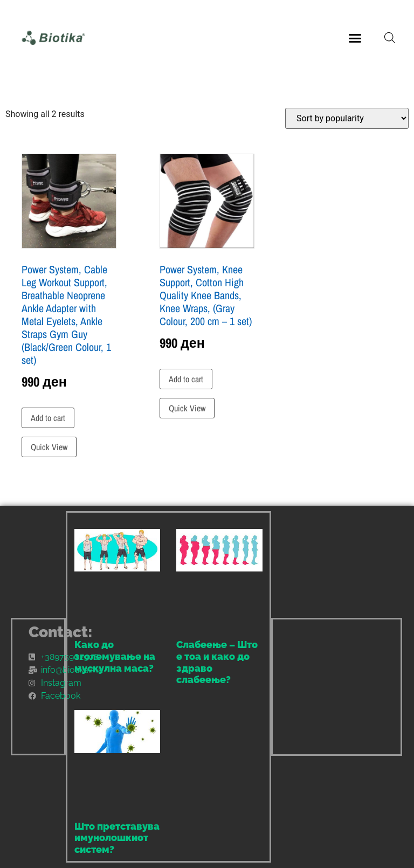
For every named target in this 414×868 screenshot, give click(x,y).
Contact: (61, 632)
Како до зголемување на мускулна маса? (115, 656)
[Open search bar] (390, 38)
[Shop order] (347, 118)
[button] (355, 38)
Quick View (49, 447)
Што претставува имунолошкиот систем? (117, 838)
